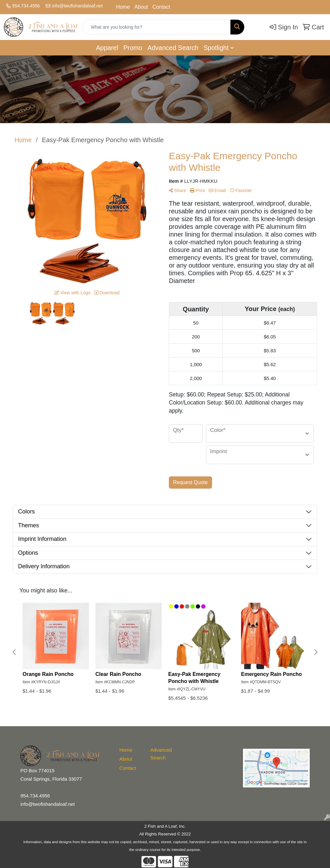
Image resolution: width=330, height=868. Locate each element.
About (141, 7)
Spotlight (216, 48)
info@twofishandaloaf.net (77, 6)
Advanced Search (173, 48)
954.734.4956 (26, 6)
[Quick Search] (157, 27)
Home (123, 7)
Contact (161, 7)
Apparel (107, 48)
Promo (133, 48)
